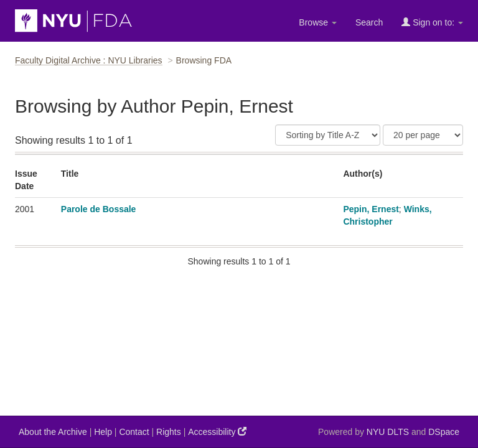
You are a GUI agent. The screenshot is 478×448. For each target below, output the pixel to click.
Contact (134, 432)
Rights (169, 432)
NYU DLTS (388, 432)
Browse (318, 22)
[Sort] (328, 135)
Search (369, 22)
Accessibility (217, 432)
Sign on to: (432, 22)
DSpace (444, 432)
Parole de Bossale (99, 209)
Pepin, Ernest (371, 209)
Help (103, 432)
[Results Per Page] (423, 135)
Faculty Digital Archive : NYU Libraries (89, 60)
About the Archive (53, 432)
